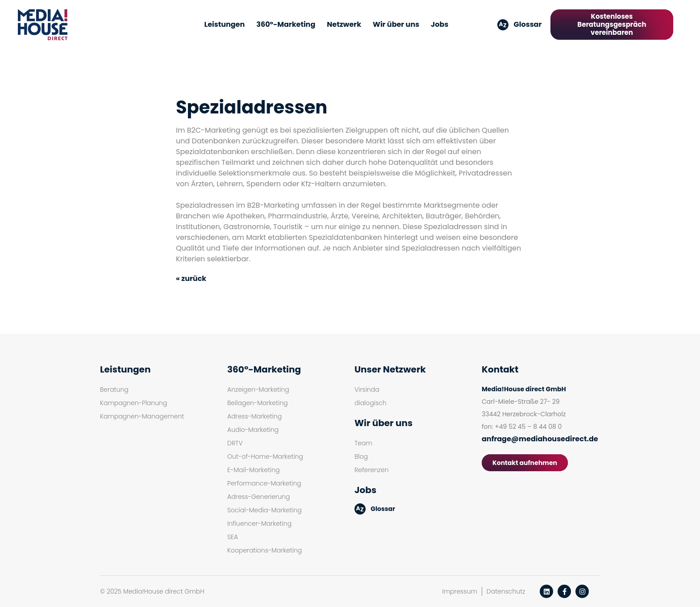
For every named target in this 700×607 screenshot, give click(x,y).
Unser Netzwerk (390, 369)
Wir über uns (396, 24)
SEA (233, 537)
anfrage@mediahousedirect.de (540, 439)
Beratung (114, 389)
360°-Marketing (286, 24)
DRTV (235, 443)
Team (363, 443)
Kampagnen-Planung (133, 403)
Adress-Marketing (254, 416)
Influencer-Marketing (259, 523)
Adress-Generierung (258, 497)
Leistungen (225, 24)
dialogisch (371, 403)
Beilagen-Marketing (257, 403)
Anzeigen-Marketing (258, 389)
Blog (361, 456)
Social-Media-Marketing (265, 510)
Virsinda (367, 389)
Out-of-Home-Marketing (265, 456)
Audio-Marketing (253, 430)
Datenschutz (506, 591)
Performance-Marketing (264, 483)
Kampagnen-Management (142, 416)
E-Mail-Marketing (253, 470)
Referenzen (372, 470)
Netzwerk (344, 24)
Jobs (440, 24)
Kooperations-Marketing (265, 550)
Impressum (460, 591)
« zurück (191, 278)
